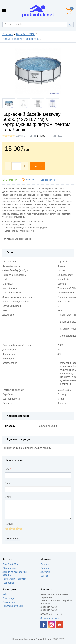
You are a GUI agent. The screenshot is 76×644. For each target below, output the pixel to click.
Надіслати (13, 539)
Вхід (5, 594)
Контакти (45, 576)
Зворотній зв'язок (50, 618)
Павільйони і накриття (14, 579)
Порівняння (9, 602)
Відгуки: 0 (20, 136)
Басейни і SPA (25, 34)
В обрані (30, 180)
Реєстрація (8, 598)
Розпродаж (8, 583)
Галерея (45, 568)
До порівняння (48, 180)
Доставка (45, 572)
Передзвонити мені (13, 606)
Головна (8, 34)
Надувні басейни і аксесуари (21, 39)
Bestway (41, 136)
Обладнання (9, 568)
